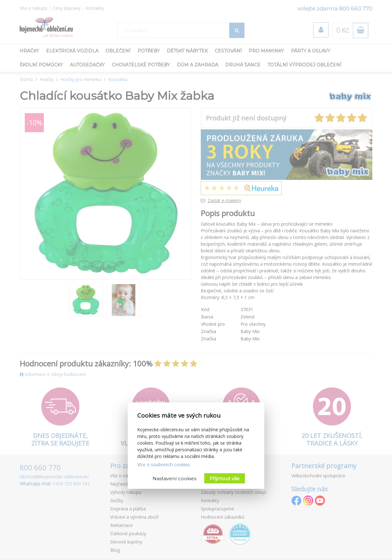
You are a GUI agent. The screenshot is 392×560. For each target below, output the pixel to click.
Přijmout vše (225, 478)
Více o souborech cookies (164, 464)
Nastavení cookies (174, 478)
